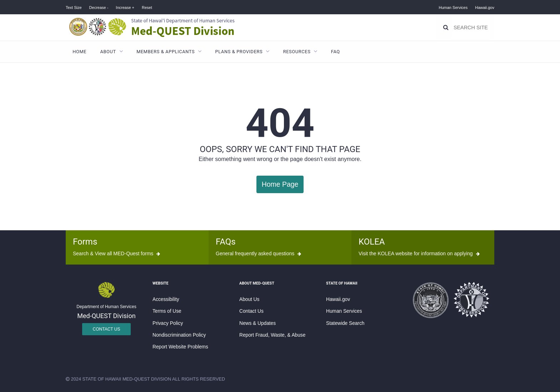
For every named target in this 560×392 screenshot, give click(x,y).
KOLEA (372, 241)
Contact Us (107, 329)
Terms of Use (167, 311)
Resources (297, 52)
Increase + (125, 7)
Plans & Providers (239, 52)
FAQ (336, 52)
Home (79, 52)
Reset (147, 7)
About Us (249, 299)
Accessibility (166, 299)
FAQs (226, 241)
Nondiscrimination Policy (179, 335)
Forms (85, 241)
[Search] (446, 27)
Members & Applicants (166, 52)
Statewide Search (345, 323)
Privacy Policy (168, 323)
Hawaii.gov (485, 7)
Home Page (280, 184)
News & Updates (257, 323)
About (108, 52)
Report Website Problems (180, 346)
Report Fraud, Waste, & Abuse (272, 335)
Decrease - (99, 7)
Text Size (74, 7)
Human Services (453, 7)
